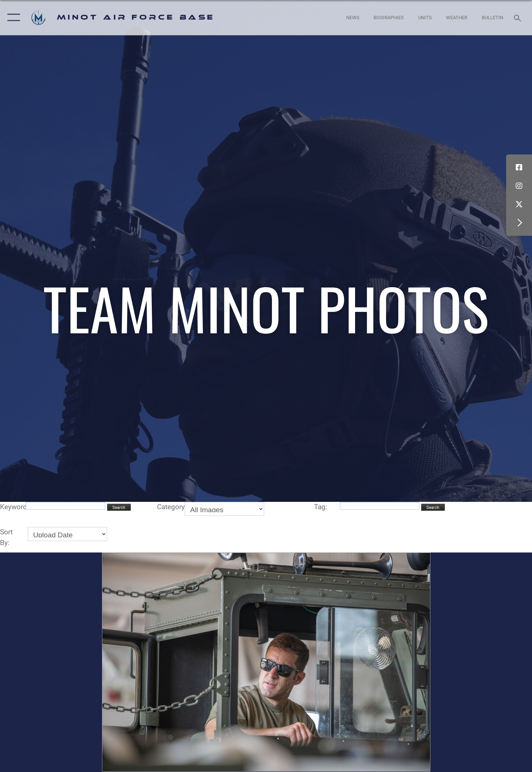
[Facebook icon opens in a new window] (519, 167)
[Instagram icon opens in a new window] (519, 186)
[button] (12, 18)
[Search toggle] (519, 17)
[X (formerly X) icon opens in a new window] (519, 204)
